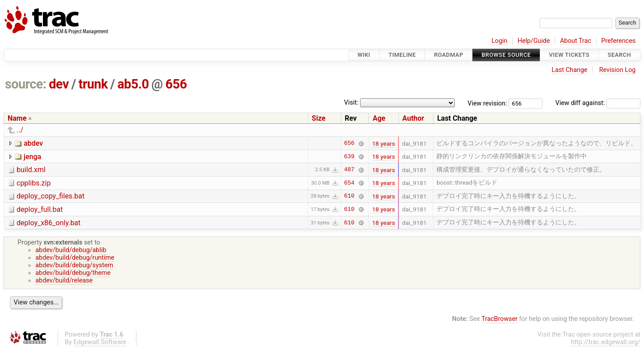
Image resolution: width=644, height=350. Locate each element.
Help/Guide (534, 41)
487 (349, 170)
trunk (93, 84)
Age (379, 118)
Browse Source (506, 55)
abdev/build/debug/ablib (71, 250)
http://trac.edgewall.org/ (606, 342)
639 (349, 156)
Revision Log (618, 70)
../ (20, 130)
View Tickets (569, 55)
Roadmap (449, 55)
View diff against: (598, 103)
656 (176, 84)
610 (349, 196)
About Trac (576, 41)
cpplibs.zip (34, 183)
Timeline (402, 55)
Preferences (618, 41)
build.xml (31, 170)
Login (500, 41)
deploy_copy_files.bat (51, 196)
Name (17, 118)
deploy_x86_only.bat (49, 223)
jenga (32, 157)
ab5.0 (133, 84)
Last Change (569, 70)
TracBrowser (500, 319)
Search (619, 55)
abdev (33, 143)
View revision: (487, 103)
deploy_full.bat (40, 209)
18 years (383, 143)
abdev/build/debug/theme (73, 273)
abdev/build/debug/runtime (75, 258)
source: (26, 84)
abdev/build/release (64, 280)
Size (319, 118)
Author (413, 118)
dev (59, 84)
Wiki (364, 55)
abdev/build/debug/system (74, 265)
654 (349, 183)
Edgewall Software (100, 342)
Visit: (351, 103)
